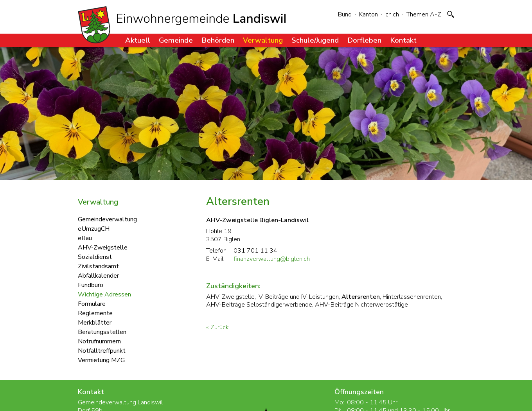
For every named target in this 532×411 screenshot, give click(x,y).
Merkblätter (95, 322)
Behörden (218, 40)
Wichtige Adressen (104, 294)
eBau (85, 238)
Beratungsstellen (102, 332)
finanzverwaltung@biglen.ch (272, 259)
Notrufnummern (99, 341)
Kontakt (403, 40)
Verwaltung (263, 40)
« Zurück (217, 327)
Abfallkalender (98, 275)
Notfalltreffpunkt (102, 350)
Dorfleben (364, 40)
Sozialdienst (95, 257)
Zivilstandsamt (98, 266)
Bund (345, 14)
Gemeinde (176, 40)
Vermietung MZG (101, 360)
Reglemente (95, 313)
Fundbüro (91, 285)
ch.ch (392, 14)
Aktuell (138, 40)
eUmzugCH (94, 228)
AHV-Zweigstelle (103, 247)
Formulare (92, 303)
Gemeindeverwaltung (107, 219)
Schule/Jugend (315, 40)
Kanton (368, 14)
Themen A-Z (424, 14)
